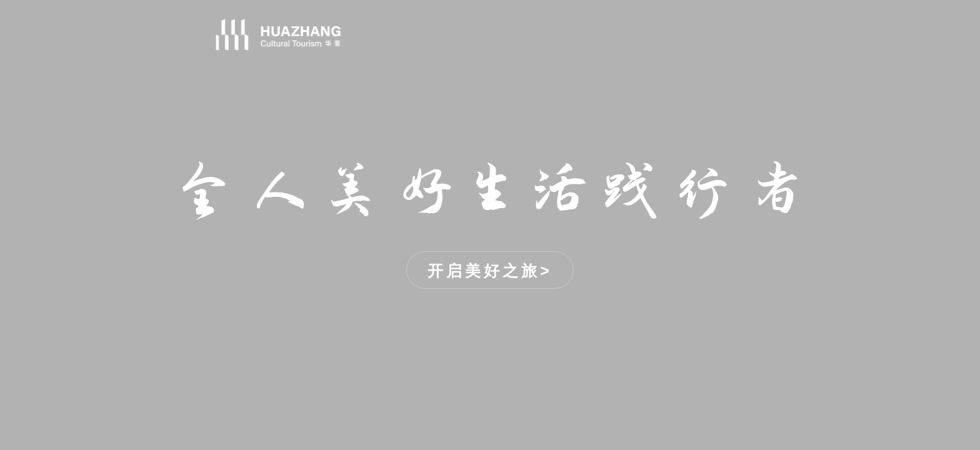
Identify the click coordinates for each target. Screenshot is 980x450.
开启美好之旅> (490, 271)
